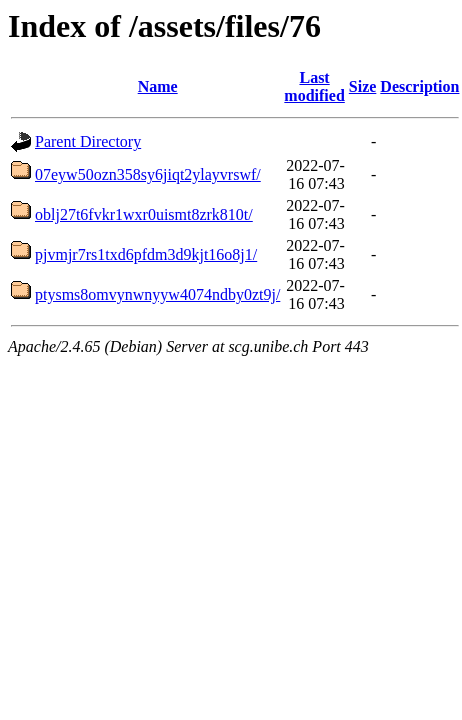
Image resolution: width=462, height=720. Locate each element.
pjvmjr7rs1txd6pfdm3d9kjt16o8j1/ (146, 254)
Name (158, 86)
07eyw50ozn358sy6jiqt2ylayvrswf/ (148, 174)
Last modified (314, 86)
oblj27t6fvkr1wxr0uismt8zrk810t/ (144, 214)
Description (419, 86)
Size (363, 86)
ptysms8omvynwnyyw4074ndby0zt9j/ (157, 294)
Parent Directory (88, 141)
